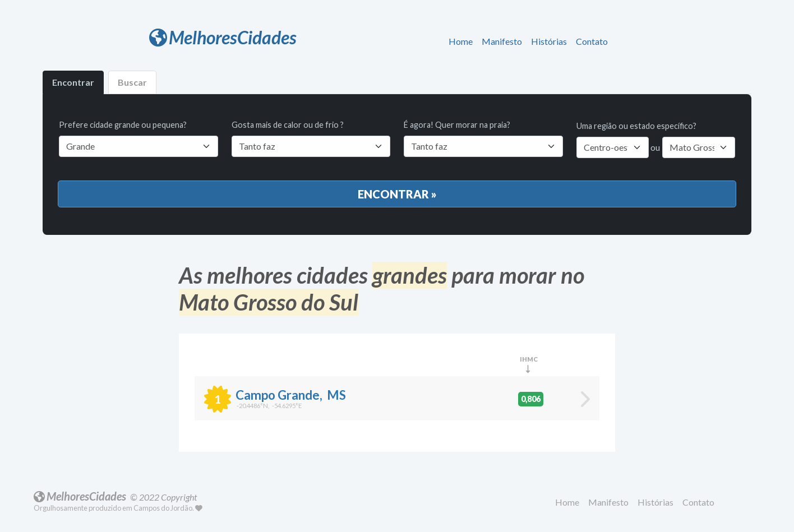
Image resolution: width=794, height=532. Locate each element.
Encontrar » (397, 194)
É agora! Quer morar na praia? (483, 138)
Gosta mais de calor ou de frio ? (311, 138)
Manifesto (502, 41)
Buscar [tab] (132, 82)
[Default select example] (311, 146)
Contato (592, 41)
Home (461, 41)
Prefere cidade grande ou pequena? (139, 138)
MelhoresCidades (223, 37)
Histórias (549, 41)
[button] (463, 42)
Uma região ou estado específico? (636, 126)
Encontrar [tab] (73, 82)
